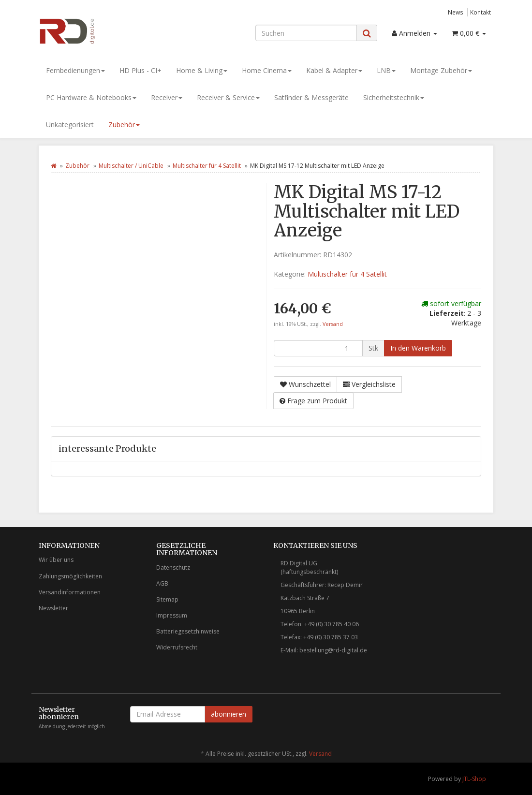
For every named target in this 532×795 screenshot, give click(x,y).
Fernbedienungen (75, 70)
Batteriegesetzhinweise (188, 631)
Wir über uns (56, 560)
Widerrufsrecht (177, 647)
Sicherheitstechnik (394, 97)
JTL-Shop (474, 779)
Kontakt (480, 12)
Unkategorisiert (70, 125)
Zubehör (124, 125)
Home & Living (202, 70)
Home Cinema (267, 70)
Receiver (167, 97)
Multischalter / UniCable (131, 166)
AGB (162, 583)
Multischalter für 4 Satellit (207, 166)
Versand (333, 324)
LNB (386, 70)
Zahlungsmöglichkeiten (70, 576)
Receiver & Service (228, 97)
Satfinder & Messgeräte (311, 97)
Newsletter (53, 608)
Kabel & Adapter (334, 70)
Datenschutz (173, 567)
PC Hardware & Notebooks (91, 97)
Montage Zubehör (441, 70)
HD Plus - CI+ (140, 70)
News (456, 12)
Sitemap (167, 599)
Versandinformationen (70, 592)
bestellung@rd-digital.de (333, 650)
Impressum (172, 615)
